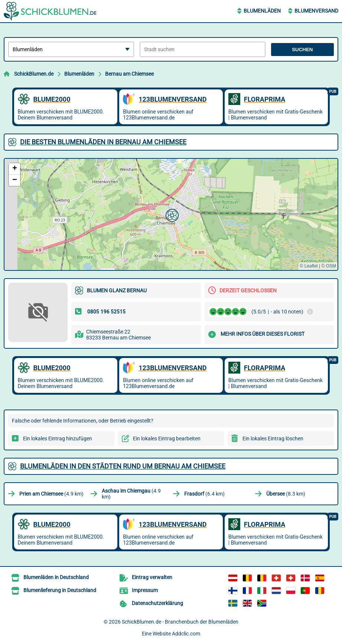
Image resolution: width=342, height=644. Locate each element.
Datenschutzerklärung (157, 603)
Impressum (145, 590)
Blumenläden (262, 11)
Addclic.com (186, 634)
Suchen (302, 50)
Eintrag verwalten (152, 577)
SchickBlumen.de (34, 74)
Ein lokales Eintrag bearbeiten (167, 438)
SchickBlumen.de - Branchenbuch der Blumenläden (180, 622)
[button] (171, 214)
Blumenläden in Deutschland (56, 577)
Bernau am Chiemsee (129, 74)
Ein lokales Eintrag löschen (273, 438)
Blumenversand (316, 11)
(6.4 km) (204, 494)
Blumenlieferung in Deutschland (60, 590)
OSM (331, 266)
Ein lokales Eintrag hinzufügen (58, 438)
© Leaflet (309, 266)
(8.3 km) (286, 494)
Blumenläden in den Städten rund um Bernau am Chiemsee (123, 466)
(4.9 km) (51, 494)
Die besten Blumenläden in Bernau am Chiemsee (103, 142)
